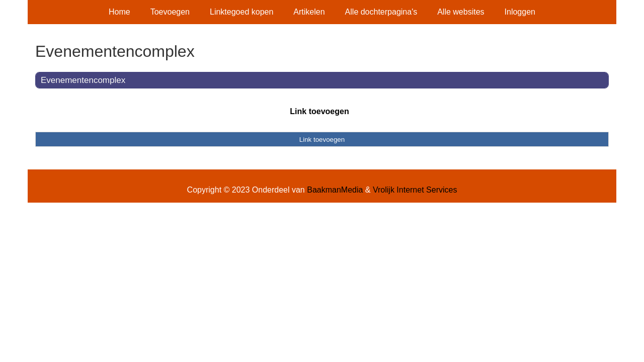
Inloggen (520, 12)
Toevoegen (170, 12)
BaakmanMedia (335, 190)
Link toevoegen (319, 111)
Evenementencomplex (83, 80)
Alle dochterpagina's (381, 12)
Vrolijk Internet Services (415, 190)
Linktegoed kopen (242, 12)
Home (119, 12)
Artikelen (309, 12)
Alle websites (461, 12)
